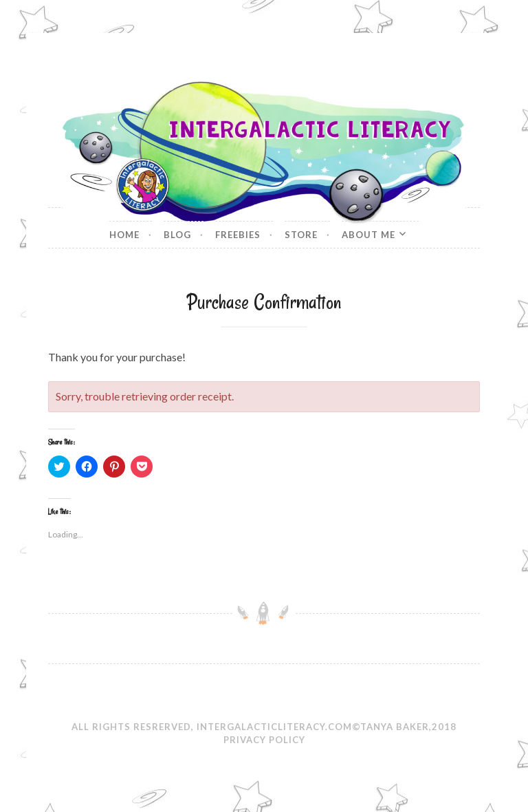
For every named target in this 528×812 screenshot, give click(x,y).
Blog (177, 235)
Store (301, 235)
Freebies (238, 235)
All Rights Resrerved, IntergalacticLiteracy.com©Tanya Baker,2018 (264, 727)
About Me (368, 235)
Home (124, 235)
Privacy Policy (264, 740)
